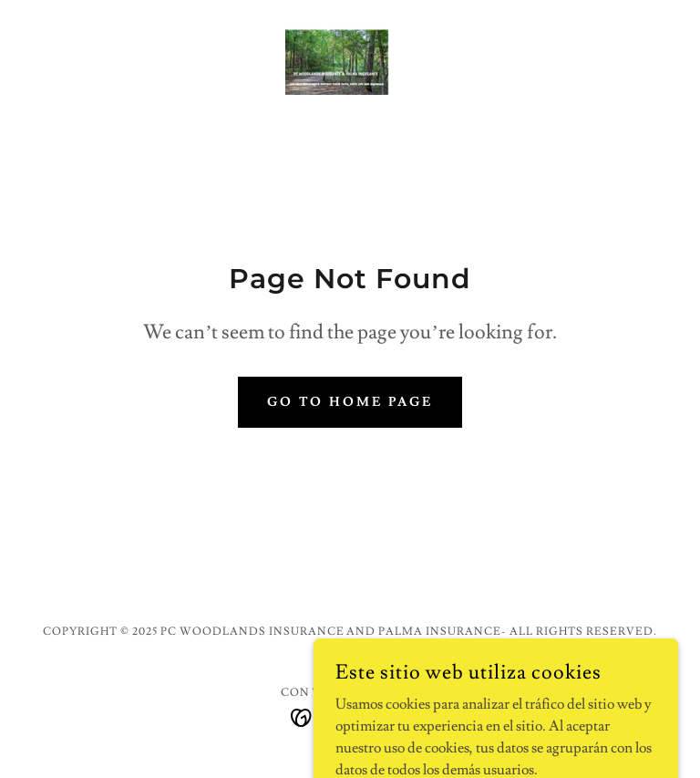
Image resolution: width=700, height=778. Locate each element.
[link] (350, 58)
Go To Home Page (350, 402)
